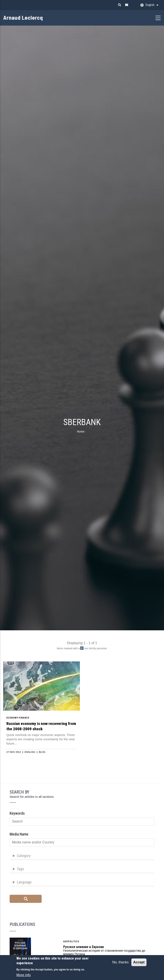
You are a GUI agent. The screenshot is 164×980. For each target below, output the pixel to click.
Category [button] (24, 856)
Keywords (17, 813)
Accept (139, 964)
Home (81, 432)
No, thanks (120, 964)
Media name (19, 834)
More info (24, 977)
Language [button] (24, 882)
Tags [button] (20, 869)
